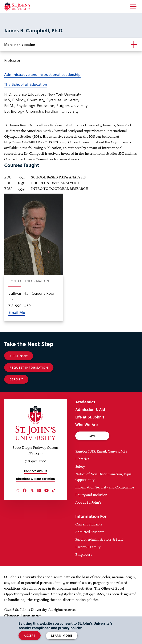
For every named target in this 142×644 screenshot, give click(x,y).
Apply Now (19, 356)
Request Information (29, 368)
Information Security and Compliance (105, 487)
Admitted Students (90, 532)
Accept (30, 635)
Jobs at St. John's (88, 502)
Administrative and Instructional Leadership (42, 74)
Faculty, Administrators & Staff (99, 539)
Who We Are (87, 424)
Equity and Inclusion (91, 495)
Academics (85, 402)
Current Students (89, 524)
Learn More (62, 635)
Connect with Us (36, 471)
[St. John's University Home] (17, 7)
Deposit (16, 379)
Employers (84, 554)
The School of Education (26, 84)
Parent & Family (88, 547)
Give (92, 436)
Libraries (82, 459)
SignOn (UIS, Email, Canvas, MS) (101, 451)
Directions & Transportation (35, 479)
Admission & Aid (90, 409)
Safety (80, 466)
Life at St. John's (90, 417)
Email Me (17, 312)
